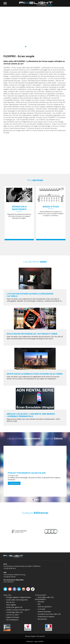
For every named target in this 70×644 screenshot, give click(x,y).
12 (39, 47)
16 (45, 47)
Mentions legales (30, 636)
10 (36, 47)
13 (40, 47)
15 (44, 47)
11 (37, 47)
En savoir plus (14, 483)
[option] (19, 213)
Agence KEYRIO (39, 641)
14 (42, 47)
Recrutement (41, 636)
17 (47, 47)
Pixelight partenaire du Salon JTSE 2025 (27, 473)
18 (49, 47)
